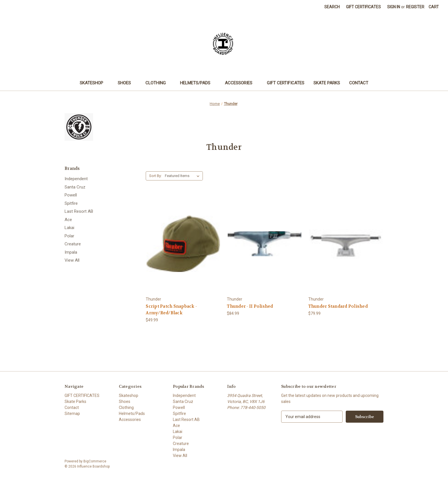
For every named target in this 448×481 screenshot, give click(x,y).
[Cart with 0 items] (434, 7)
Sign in (394, 7)
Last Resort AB (79, 211)
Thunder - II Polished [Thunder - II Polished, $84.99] (250, 306)
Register (415, 7)
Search (332, 7)
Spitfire (71, 203)
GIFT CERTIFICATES (286, 83)
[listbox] (183, 176)
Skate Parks (327, 83)
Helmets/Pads (198, 83)
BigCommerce (95, 461)
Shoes (127, 83)
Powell (71, 195)
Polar (69, 236)
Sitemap (72, 414)
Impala (71, 252)
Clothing (158, 83)
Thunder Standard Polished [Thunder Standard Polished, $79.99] (338, 306)
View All (72, 260)
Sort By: (155, 176)
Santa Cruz (75, 187)
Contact (359, 83)
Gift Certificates (363, 7)
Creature (73, 244)
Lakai (69, 228)
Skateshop (94, 83)
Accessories (241, 83)
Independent (76, 179)
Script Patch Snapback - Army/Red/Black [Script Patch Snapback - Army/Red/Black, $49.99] (171, 310)
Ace (68, 220)
